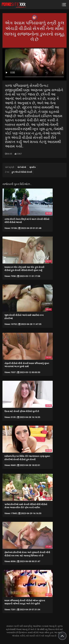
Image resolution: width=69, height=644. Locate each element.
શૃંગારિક (33, 167)
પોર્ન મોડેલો (22, 167)
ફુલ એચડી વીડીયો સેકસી (22, 172)
